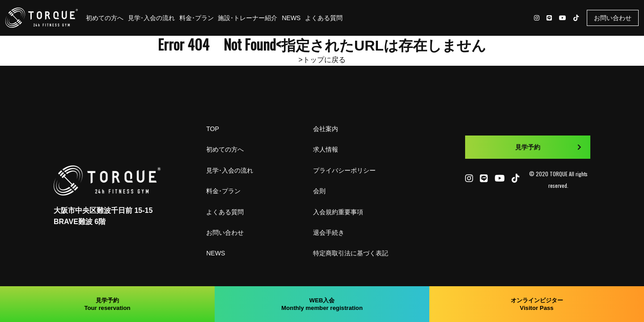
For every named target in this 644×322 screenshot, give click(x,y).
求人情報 (326, 149)
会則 (319, 191)
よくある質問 (324, 18)
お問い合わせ (613, 18)
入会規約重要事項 (338, 212)
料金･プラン (197, 18)
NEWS (291, 18)
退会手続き (329, 233)
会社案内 (326, 129)
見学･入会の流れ (151, 18)
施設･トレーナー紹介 (248, 18)
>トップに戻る (322, 60)
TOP (213, 129)
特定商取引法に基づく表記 (351, 253)
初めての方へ (105, 18)
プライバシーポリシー (344, 170)
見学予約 (548, 147)
